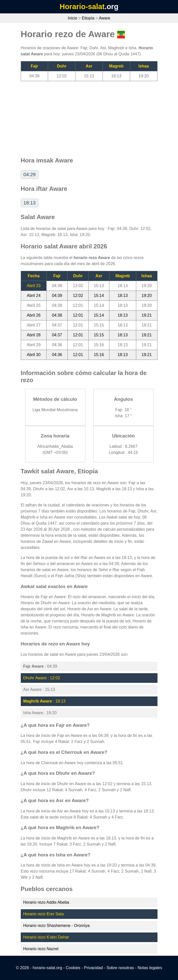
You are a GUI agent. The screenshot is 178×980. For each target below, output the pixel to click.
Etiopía (88, 18)
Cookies (73, 968)
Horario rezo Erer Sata (44, 914)
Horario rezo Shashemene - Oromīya (56, 926)
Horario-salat (82, 7)
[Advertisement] (89, 116)
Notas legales (150, 968)
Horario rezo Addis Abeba (46, 902)
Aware (104, 18)
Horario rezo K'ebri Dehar (46, 937)
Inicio (73, 18)
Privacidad (94, 968)
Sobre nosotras (120, 968)
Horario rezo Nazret (41, 949)
